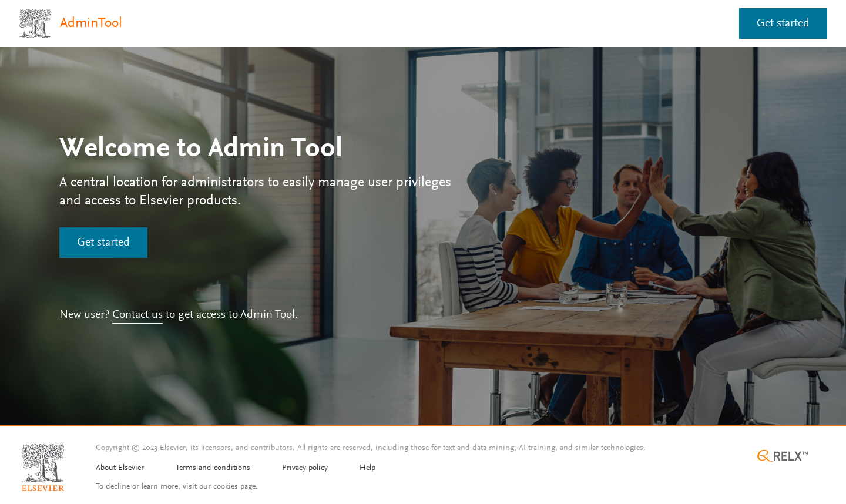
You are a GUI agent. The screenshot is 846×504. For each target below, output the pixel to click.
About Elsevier (120, 468)
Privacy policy (305, 468)
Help (367, 468)
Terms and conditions (213, 468)
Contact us (137, 315)
